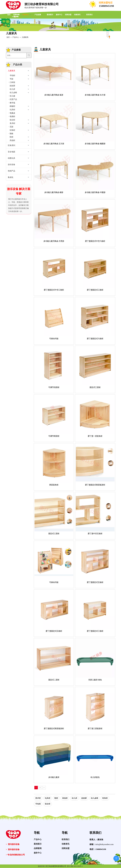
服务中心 (38, 855)
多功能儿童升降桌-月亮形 (54, 241)
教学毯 (12, 103)
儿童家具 (11, 71)
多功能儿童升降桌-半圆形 (95, 192)
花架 (11, 127)
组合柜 (12, 120)
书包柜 (12, 75)
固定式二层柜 (54, 680)
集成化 (11, 177)
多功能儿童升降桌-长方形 (95, 95)
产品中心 (38, 842)
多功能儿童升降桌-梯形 (54, 192)
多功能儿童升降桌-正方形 (54, 144)
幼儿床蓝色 (95, 777)
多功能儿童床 (54, 777)
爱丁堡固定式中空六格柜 (95, 241)
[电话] (93, 4)
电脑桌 (12, 113)
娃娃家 (12, 86)
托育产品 (13, 99)
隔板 (11, 134)
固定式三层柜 (95, 387)
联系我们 (66, 842)
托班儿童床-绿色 (95, 680)
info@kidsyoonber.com (104, 844)
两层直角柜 (54, 485)
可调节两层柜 (54, 436)
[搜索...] (16, 55)
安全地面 (11, 152)
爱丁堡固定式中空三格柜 (54, 290)
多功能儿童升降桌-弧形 (54, 95)
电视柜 (12, 116)
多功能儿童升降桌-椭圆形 (95, 144)
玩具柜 (12, 110)
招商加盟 (66, 851)
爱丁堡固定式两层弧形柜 (95, 485)
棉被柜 (12, 106)
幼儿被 (12, 96)
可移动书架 (54, 339)
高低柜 (12, 140)
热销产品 (11, 171)
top (116, 858)
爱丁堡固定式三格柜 (95, 290)
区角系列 (11, 145)
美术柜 (12, 123)
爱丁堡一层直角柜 (95, 436)
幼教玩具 (11, 158)
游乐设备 (11, 165)
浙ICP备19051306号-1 (75, 866)
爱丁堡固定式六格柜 (95, 339)
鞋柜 (11, 137)
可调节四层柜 (54, 387)
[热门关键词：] (29, 55)
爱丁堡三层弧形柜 (95, 729)
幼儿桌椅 (13, 93)
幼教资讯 (66, 846)
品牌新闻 (38, 851)
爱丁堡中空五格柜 (95, 534)
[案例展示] (60, 25)
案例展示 (38, 846)
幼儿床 (12, 89)
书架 (11, 79)
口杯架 (12, 82)
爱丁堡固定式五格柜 (95, 582)
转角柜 (12, 130)
